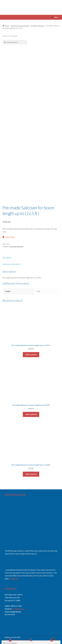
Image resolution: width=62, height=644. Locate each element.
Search (31, 640)
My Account (10, 640)
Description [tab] (7, 258)
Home (7, 26)
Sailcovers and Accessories (20, 26)
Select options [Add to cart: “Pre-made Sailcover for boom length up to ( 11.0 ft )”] (31, 474)
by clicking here (18, 609)
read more (14, 579)
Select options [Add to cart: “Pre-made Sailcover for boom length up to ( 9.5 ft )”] (31, 414)
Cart (48, 639)
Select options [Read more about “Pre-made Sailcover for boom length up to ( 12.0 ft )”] (31, 355)
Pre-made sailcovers (38, 26)
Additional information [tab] (11, 264)
